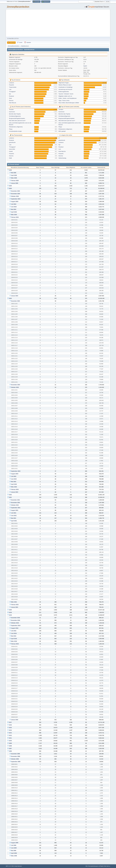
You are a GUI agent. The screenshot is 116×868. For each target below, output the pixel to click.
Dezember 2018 (15, 618)
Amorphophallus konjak (15, 131)
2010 (10, 741)
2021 (10, 497)
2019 (10, 612)
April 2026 (14, 175)
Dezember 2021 (15, 500)
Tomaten (11, 109)
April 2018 (14, 639)
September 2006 (16, 762)
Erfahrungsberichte (64, 92)
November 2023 (16, 385)
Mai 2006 (14, 851)
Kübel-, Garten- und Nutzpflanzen (68, 98)
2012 (10, 735)
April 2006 (14, 853)
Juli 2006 (14, 845)
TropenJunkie (13, 87)
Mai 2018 (14, 636)
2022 (10, 495)
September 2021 (16, 508)
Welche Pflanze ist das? (65, 85)
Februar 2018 (15, 644)
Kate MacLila (13, 103)
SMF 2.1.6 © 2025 (10, 866)
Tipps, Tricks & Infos (64, 101)
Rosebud (11, 96)
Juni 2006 (14, 848)
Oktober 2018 (15, 623)
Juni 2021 (14, 516)
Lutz (10, 89)
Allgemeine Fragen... (64, 83)
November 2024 (16, 194)
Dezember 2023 (15, 301)
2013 (10, 733)
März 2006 (14, 856)
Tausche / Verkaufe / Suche (66, 94)
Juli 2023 (14, 476)
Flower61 (12, 85)
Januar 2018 (15, 720)
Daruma (11, 101)
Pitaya (11, 129)
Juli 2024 (14, 204)
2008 (10, 746)
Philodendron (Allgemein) (16, 127)
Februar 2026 (15, 181)
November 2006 (16, 756)
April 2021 (14, 521)
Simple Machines (18, 866)
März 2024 (14, 215)
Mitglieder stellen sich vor (65, 96)
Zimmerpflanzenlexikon (18, 7)
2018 (10, 615)
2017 (10, 722)
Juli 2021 (14, 513)
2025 (10, 186)
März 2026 (14, 178)
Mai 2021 (14, 518)
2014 (10, 730)
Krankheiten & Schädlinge (65, 87)
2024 (10, 188)
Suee (10, 98)
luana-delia (12, 149)
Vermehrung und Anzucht (65, 89)
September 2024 (16, 199)
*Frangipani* (12, 92)
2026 (10, 170)
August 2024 (15, 201)
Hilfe (86, 866)
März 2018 (14, 641)
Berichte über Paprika (15, 114)
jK (59, 138)
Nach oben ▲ (107, 866)
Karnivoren (12, 112)
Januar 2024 (15, 296)
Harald (11, 151)
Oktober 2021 (15, 505)
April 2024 (14, 212)
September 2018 (16, 626)
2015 (10, 728)
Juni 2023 (14, 479)
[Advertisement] (58, 23)
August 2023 (15, 474)
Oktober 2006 (15, 759)
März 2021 (14, 602)
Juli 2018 (14, 631)
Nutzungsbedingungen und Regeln (96, 866)
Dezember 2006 (15, 754)
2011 (10, 738)
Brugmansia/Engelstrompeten (17, 118)
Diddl (10, 158)
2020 (10, 610)
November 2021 (16, 503)
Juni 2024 (14, 207)
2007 (10, 748)
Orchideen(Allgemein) (15, 116)
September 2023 (16, 471)
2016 (10, 725)
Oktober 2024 (15, 196)
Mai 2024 (14, 209)
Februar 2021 (15, 605)
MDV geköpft (62, 131)
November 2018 (16, 620)
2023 (10, 298)
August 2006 (15, 843)
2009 (10, 743)
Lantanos (12, 83)
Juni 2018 (14, 633)
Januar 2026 (15, 183)
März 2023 (14, 487)
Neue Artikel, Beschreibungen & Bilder (69, 103)
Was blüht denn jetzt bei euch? (17, 121)
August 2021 (15, 510)
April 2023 (14, 484)
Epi (10, 94)
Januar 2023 (15, 492)
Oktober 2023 (15, 387)
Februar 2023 (15, 489)
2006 (10, 751)
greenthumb (12, 142)
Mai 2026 (14, 173)
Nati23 (85, 66)
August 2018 (15, 628)
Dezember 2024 (15, 191)
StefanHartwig (62, 158)
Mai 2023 (14, 482)
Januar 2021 (15, 607)
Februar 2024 (15, 217)
